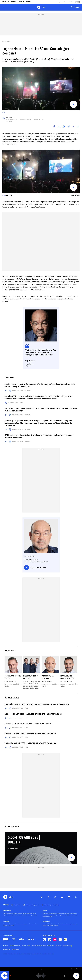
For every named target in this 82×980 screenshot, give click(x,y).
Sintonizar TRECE (67, 946)
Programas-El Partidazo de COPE (68, 677)
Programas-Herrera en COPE (13, 677)
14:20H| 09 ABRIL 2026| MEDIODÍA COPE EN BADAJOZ (28, 724)
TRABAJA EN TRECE (16, 950)
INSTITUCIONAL (7, 911)
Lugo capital (6, 42)
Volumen (64, 976)
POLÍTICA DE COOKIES (26, 946)
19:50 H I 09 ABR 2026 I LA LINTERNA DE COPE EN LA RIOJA (30, 734)
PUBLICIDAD (6, 921)
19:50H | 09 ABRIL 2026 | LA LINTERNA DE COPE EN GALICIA (31, 743)
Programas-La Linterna (48, 677)
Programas (6, 2)
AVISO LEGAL (6, 946)
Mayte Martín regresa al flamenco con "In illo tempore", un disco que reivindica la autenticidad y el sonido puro (40, 385)
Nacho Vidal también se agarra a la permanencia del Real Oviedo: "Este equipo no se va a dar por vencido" (41, 410)
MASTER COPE (46, 921)
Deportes (14, 2)
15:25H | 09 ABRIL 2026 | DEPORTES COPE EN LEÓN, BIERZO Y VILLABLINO (37, 704)
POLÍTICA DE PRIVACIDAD (15, 946)
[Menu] (4, 7)
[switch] (41, 969)
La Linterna (30, 557)
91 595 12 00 (17, 905)
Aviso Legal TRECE (36, 946)
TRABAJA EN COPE (7, 950)
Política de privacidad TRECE (48, 946)
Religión (28, 2)
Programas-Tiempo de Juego (31, 677)
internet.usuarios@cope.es (32, 905)
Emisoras (21, 2)
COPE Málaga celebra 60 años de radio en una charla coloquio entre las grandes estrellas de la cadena (39, 436)
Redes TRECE (59, 946)
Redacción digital (10, 118)
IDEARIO (45, 911)
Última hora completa (35, 568)
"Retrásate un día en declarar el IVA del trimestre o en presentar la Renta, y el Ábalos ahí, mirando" (40, 352)
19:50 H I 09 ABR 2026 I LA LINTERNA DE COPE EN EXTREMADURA (33, 714)
